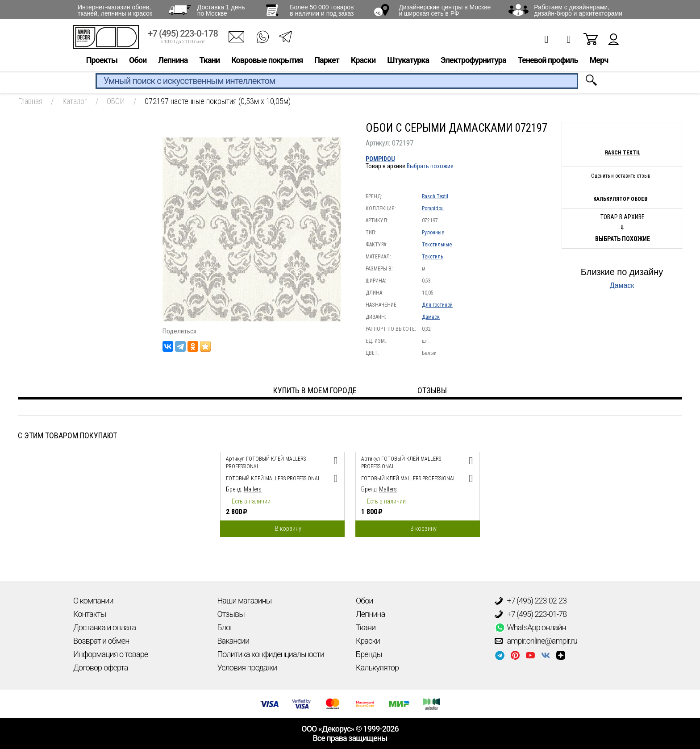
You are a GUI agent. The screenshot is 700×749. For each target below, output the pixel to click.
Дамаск (431, 317)
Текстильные (437, 245)
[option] (282, 492)
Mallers (253, 489)
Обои (138, 61)
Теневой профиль (548, 61)
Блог (225, 627)
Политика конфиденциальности (271, 654)
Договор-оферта (100, 668)
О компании (93, 601)
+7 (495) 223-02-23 (531, 601)
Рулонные (433, 233)
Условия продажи (247, 668)
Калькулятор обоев (620, 199)
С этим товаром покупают (67, 435)
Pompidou (380, 159)
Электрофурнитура (473, 61)
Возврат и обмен (101, 641)
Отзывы (231, 614)
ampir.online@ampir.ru (536, 641)
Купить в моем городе (315, 390)
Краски (363, 61)
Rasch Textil (435, 196)
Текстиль (432, 257)
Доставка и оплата (104, 627)
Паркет (327, 61)
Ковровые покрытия (267, 61)
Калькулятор (377, 668)
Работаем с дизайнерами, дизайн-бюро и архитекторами (578, 10)
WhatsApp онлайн (530, 628)
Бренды (369, 654)
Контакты (90, 614)
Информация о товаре (110, 654)
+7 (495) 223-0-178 (183, 35)
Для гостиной (437, 305)
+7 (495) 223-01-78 (531, 614)
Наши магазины (245, 601)
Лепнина (173, 61)
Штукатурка (408, 61)
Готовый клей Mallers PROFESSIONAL (273, 479)
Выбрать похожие (430, 166)
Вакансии (233, 641)
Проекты (102, 61)
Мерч (599, 61)
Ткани (209, 61)
